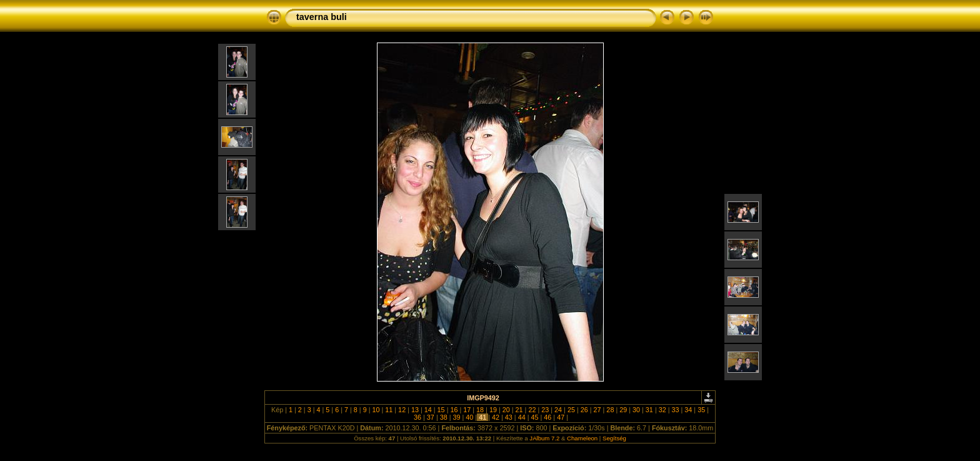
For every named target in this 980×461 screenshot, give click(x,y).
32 (662, 410)
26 (584, 410)
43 (509, 417)
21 (519, 410)
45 (534, 417)
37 (431, 417)
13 (415, 410)
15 (441, 410)
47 (561, 417)
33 (676, 410)
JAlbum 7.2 (544, 438)
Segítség (614, 438)
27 (597, 410)
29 (623, 410)
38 (444, 417)
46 (547, 417)
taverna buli (322, 17)
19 (493, 410)
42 (496, 417)
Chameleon (582, 438)
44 (522, 417)
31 (649, 410)
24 (558, 410)
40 (469, 417)
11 (389, 410)
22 (532, 410)
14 (428, 410)
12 (402, 410)
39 (457, 417)
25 (571, 410)
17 (467, 410)
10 (376, 410)
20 (506, 410)
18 (480, 410)
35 (701, 410)
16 (454, 410)
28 (610, 410)
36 (417, 417)
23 (545, 410)
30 (636, 410)
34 (688, 410)
